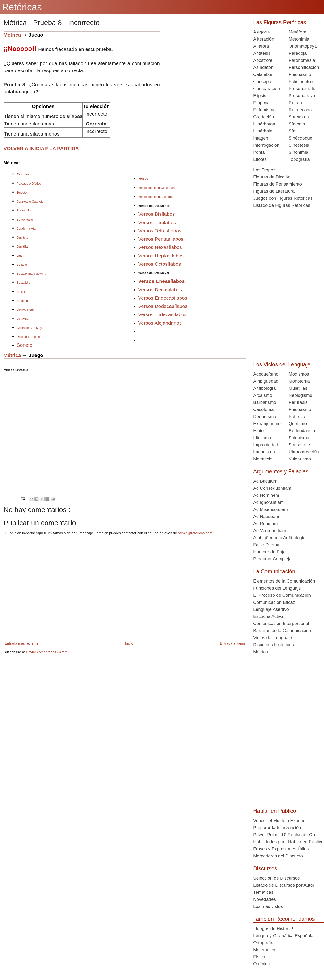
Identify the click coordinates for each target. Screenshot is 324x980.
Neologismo (300, 395)
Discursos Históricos (274, 645)
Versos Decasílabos (160, 290)
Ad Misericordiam (271, 509)
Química (262, 964)
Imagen (261, 138)
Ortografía (263, 943)
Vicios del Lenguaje (273, 638)
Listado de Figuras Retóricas (282, 205)
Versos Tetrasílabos (160, 231)
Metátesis (263, 459)
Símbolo (297, 124)
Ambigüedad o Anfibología (279, 538)
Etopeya (261, 103)
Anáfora (261, 46)
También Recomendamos (284, 919)
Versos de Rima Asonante (156, 197)
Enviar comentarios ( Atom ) (48, 652)
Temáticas (263, 892)
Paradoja (298, 53)
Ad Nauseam (266, 516)
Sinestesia (299, 145)
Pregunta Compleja (272, 559)
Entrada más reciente (22, 643)
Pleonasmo (300, 74)
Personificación (304, 67)
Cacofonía (263, 409)
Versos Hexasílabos (160, 247)
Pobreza (297, 416)
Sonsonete (299, 445)
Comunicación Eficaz (274, 602)
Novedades (265, 899)
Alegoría (262, 32)
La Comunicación (274, 571)
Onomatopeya (303, 46)
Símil (294, 131)
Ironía (259, 152)
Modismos (299, 374)
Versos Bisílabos (157, 214)
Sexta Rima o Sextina (32, 274)
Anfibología (264, 388)
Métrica (12, 35)
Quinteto (23, 238)
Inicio (129, 643)
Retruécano (300, 110)
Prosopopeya (302, 96)
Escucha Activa (268, 616)
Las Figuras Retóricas (280, 22)
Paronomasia (302, 60)
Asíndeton (263, 67)
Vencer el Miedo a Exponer (280, 821)
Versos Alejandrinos (160, 323)
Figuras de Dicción (272, 177)
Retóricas (22, 7)
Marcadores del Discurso (278, 856)
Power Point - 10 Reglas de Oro (285, 835)
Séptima (22, 301)
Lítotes (260, 159)
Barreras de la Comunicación (282, 631)
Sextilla (22, 292)
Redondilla (24, 210)
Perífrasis (298, 402)
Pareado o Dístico (29, 184)
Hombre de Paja (269, 552)
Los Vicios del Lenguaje (282, 364)
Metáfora (297, 32)
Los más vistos (268, 906)
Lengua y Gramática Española (283, 936)
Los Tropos (264, 170)
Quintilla (22, 246)
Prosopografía (303, 89)
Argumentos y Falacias (281, 471)
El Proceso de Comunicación (282, 595)
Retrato (296, 103)
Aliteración (264, 39)
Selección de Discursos (276, 878)
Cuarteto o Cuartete (30, 201)
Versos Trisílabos (157, 222)
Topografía (299, 159)
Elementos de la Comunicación (284, 581)
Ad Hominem (266, 495)
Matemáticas (266, 950)
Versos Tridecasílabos (162, 314)
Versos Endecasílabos (163, 298)
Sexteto (22, 265)
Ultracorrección (304, 452)
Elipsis (260, 96)
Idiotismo (262, 438)
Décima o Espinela (29, 337)
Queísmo (298, 424)
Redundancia (302, 431)
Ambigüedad (266, 381)
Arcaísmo (263, 395)
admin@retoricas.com (195, 533)
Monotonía (299, 381)
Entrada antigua (232, 643)
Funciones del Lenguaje (277, 588)
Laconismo (264, 452)
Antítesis (262, 53)
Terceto (22, 192)
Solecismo (299, 438)
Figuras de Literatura (274, 191)
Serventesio (25, 220)
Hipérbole (263, 131)
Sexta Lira (24, 283)
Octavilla (23, 319)
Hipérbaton (264, 124)
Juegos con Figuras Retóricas (283, 198)
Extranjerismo (267, 424)
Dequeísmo (265, 416)
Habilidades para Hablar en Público (288, 842)
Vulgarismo (300, 459)
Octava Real (25, 310)
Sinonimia (298, 152)
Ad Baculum (265, 481)
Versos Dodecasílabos (163, 306)
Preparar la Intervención (277, 828)
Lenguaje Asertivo (271, 609)
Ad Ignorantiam (268, 502)
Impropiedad (266, 445)
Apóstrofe (263, 60)
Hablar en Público (275, 811)
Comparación (267, 89)
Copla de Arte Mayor (31, 328)
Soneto (25, 345)
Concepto (263, 81)
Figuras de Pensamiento (278, 184)
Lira (19, 256)
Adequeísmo (266, 374)
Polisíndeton (301, 81)
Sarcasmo (299, 117)
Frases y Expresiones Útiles (281, 849)
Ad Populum (265, 523)
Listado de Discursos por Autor (284, 885)
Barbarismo (265, 402)
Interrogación (266, 145)
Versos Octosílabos (160, 264)
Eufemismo (264, 110)
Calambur (263, 74)
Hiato (258, 431)
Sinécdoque (300, 138)
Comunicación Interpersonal (281, 623)
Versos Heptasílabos (161, 256)
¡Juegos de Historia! (273, 928)
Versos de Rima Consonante (158, 188)
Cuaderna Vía (26, 229)
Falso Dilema (266, 545)
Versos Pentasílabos (161, 239)
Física (259, 957)
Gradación (264, 117)
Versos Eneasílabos (162, 281)
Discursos (265, 868)
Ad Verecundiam (270, 531)
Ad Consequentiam (272, 488)
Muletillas (298, 388)
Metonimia (299, 39)
